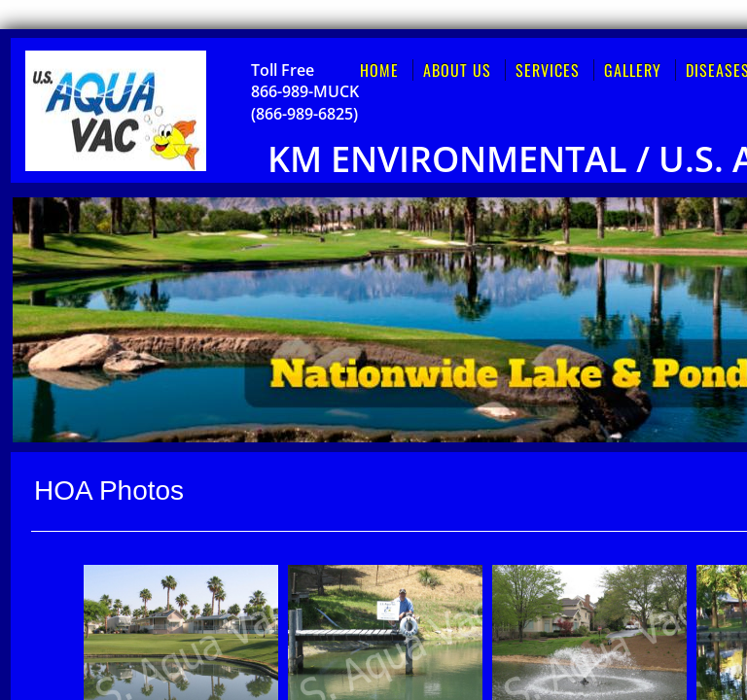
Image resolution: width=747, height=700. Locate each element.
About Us (457, 70)
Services (548, 70)
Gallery (633, 70)
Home (379, 70)
